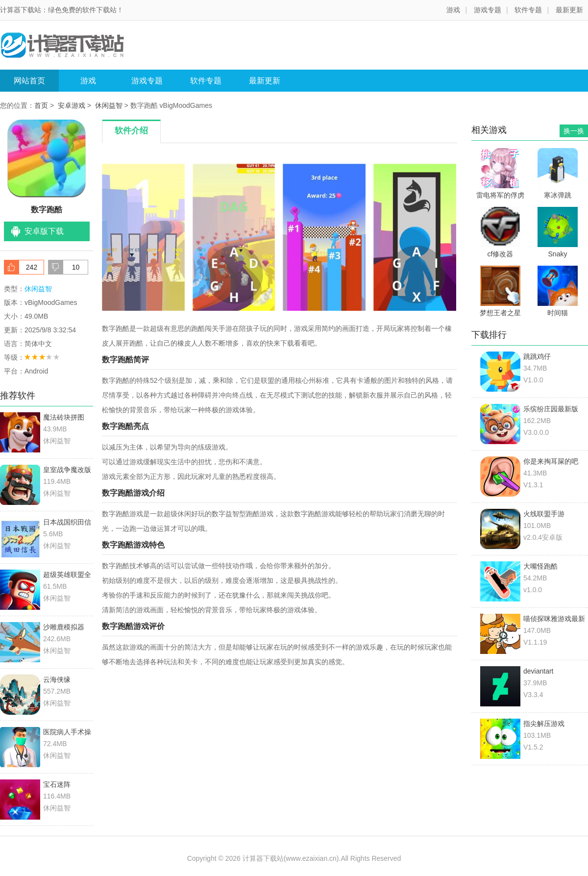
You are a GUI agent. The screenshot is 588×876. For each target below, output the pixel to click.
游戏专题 (488, 10)
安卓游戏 (72, 105)
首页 (41, 105)
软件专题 (528, 10)
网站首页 (29, 81)
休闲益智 (109, 105)
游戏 (453, 10)
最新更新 (569, 10)
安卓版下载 (44, 231)
